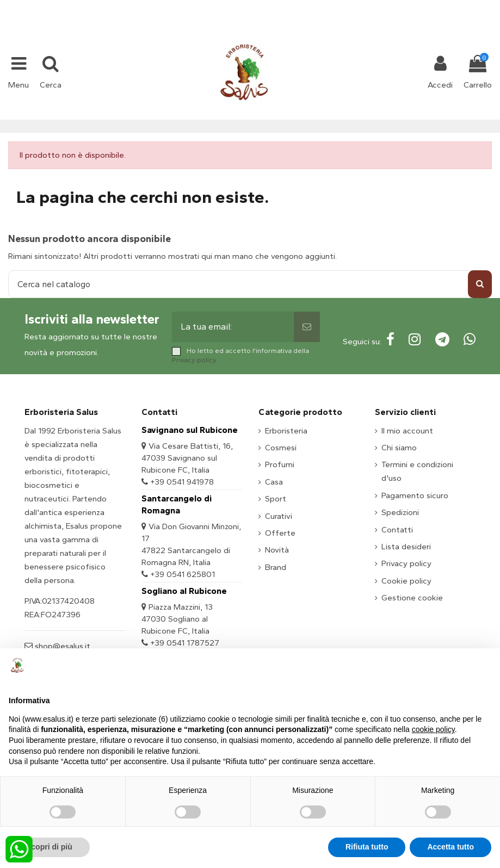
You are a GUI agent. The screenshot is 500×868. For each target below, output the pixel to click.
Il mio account (407, 431)
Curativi (279, 516)
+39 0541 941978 (182, 482)
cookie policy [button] (433, 729)
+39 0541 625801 (183, 574)
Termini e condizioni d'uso (417, 471)
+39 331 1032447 (210, 7)
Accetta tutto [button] (450, 847)
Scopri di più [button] (49, 847)
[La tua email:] (233, 327)
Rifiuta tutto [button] (367, 847)
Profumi (280, 464)
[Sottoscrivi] (307, 327)
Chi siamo (399, 448)
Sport (276, 499)
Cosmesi (281, 448)
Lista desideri (406, 547)
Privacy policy (194, 360)
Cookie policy (406, 581)
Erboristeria (286, 431)
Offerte (280, 533)
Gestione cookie (412, 598)
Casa (274, 482)
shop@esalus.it (294, 7)
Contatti (397, 530)
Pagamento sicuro (415, 495)
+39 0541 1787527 (185, 643)
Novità (277, 550)
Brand (276, 567)
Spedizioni (400, 512)
